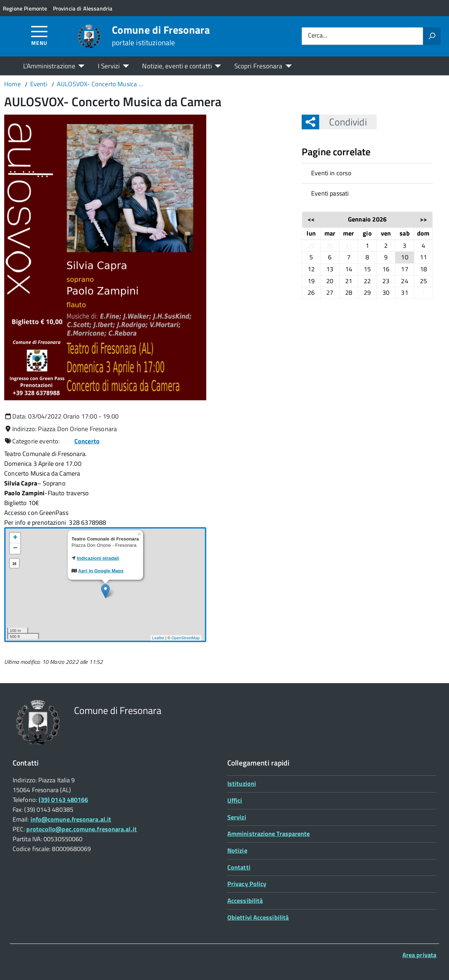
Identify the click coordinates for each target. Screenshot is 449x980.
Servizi (237, 817)
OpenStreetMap (186, 638)
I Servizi (109, 66)
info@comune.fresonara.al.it (71, 819)
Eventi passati (330, 193)
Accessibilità (245, 901)
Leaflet (158, 638)
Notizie (237, 850)
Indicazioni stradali (98, 558)
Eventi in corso (331, 173)
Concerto (87, 441)
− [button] (15, 549)
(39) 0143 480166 (63, 800)
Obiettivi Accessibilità (258, 917)
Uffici (235, 800)
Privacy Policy (247, 884)
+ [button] (15, 538)
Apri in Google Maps (101, 571)
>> (423, 219)
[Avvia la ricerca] (432, 36)
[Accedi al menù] (39, 35)
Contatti (239, 867)
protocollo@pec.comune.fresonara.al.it (81, 829)
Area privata (419, 955)
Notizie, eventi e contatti (177, 66)
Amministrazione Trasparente (269, 834)
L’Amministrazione (49, 66)
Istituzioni (242, 784)
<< (311, 219)
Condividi (343, 122)
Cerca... (317, 36)
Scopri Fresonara (259, 66)
